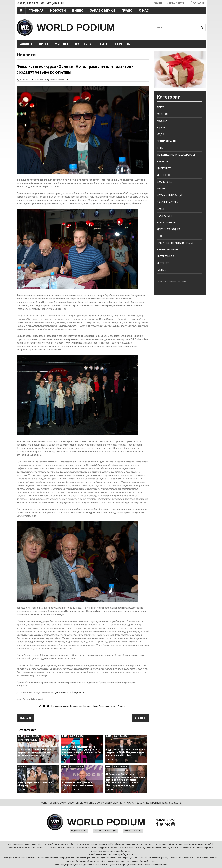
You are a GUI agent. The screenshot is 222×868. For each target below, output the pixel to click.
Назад (26, 718)
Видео (78, 10)
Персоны (123, 44)
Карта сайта (176, 3)
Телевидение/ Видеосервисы (176, 155)
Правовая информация (105, 831)
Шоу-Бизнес (40, 80)
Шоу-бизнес (165, 182)
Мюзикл (162, 114)
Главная (36, 10)
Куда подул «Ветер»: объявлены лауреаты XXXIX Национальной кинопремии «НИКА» (126, 752)
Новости (58, 10)
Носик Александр (101, 706)
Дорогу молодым (168, 229)
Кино (44, 44)
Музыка (62, 44)
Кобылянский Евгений (81, 706)
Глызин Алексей (118, 706)
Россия (54, 80)
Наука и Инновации (170, 195)
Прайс (127, 10)
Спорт (161, 236)
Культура (83, 44)
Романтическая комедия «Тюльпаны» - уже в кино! (78, 784)
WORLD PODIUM (76, 27)
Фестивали (164, 216)
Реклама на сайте (133, 831)
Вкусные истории (169, 202)
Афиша (26, 44)
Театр (103, 44)
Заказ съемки (102, 10)
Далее (140, 718)
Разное (161, 270)
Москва (62, 80)
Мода (160, 134)
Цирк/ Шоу (164, 168)
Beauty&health (166, 141)
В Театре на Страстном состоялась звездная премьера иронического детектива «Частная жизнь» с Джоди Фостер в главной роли (125, 780)
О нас (144, 10)
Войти (157, 3)
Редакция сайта (79, 831)
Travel (161, 189)
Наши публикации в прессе (175, 243)
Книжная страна (168, 250)
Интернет (163, 263)
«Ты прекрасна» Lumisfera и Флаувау (35, 784)
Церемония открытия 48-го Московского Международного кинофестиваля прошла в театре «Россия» (82, 751)
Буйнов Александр (60, 706)
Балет (161, 209)
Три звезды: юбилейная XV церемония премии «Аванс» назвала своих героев (35, 752)
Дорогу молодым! (28, 740)
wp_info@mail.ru (125, 854)
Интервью (163, 175)
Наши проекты (167, 223)
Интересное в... (166, 256)
